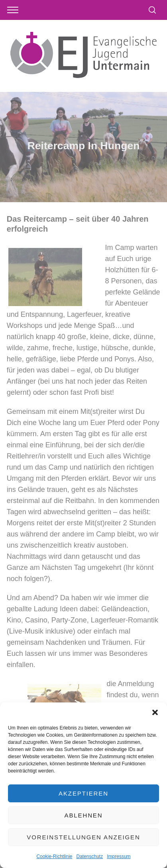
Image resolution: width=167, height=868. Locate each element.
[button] (155, 712)
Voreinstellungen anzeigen (83, 837)
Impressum (119, 856)
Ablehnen (84, 815)
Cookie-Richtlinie (54, 856)
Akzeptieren (83, 793)
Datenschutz (90, 856)
